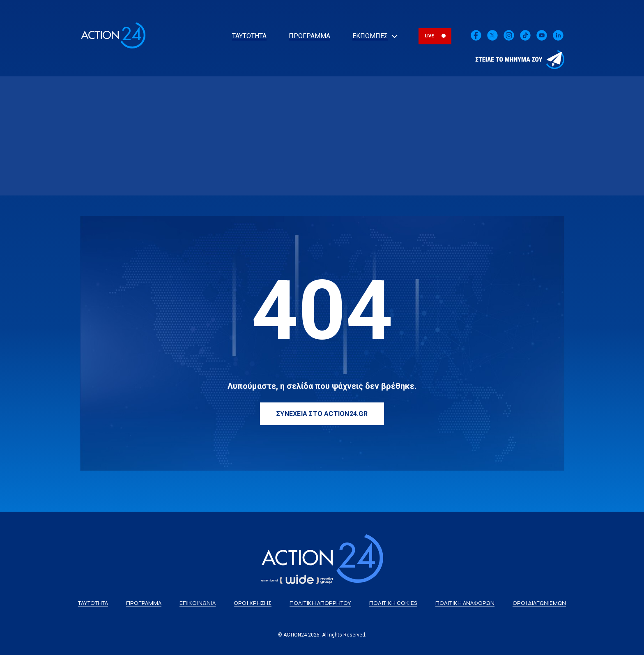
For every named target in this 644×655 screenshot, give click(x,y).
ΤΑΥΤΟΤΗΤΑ (249, 36)
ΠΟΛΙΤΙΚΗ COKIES (393, 603)
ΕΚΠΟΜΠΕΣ (370, 36)
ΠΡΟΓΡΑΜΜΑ (309, 36)
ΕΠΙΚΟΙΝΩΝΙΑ (198, 603)
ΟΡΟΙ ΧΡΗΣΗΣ (253, 603)
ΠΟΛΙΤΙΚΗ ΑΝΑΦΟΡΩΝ (465, 603)
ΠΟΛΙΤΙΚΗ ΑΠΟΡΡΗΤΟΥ (320, 603)
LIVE (429, 36)
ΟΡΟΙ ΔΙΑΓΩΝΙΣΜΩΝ (539, 603)
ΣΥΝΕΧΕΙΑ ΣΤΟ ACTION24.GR (322, 414)
